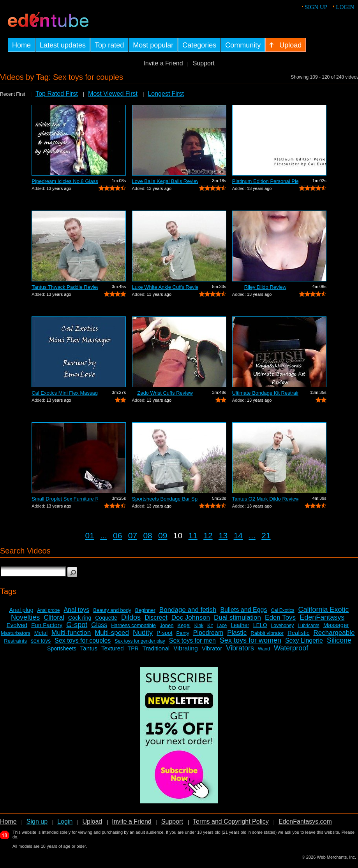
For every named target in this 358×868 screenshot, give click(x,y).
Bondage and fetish (188, 610)
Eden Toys (280, 618)
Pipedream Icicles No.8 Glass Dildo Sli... (65, 181)
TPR (133, 648)
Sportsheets (62, 648)
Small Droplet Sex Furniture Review (65, 499)
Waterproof (291, 648)
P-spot (164, 633)
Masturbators (16, 633)
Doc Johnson (191, 618)
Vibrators (240, 648)
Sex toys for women (250, 640)
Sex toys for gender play (140, 641)
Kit (210, 626)
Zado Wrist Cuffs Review (165, 393)
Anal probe (48, 610)
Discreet (156, 618)
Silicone (339, 640)
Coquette (106, 618)
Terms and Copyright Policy (231, 821)
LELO (260, 625)
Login (345, 7)
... (104, 535)
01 (89, 535)
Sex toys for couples (83, 640)
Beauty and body (112, 610)
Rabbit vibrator (267, 633)
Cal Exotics (282, 610)
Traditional (156, 648)
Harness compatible (133, 625)
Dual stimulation (237, 618)
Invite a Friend (163, 63)
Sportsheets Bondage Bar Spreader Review (165, 499)
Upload (92, 821)
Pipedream (208, 633)
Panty (183, 633)
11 (193, 535)
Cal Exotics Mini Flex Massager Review (65, 393)
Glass (99, 625)
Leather (240, 625)
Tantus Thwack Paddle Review (65, 287)
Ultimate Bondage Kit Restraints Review (265, 393)
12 (208, 535)
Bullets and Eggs (243, 610)
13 (223, 535)
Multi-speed (112, 633)
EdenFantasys (322, 617)
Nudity (143, 633)
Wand (264, 649)
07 (133, 535)
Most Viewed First (113, 94)
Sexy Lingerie (304, 640)
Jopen (167, 625)
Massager (336, 625)
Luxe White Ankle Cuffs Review (165, 287)
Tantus (89, 648)
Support (204, 63)
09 (163, 535)
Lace (222, 626)
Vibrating (186, 648)
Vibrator (212, 648)
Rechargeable (334, 633)
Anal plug (21, 610)
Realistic (299, 633)
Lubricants (308, 626)
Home (8, 821)
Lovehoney (283, 626)
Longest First (166, 94)
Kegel (184, 625)
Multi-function (71, 633)
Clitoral (54, 618)
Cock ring (80, 618)
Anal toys (76, 610)
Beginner (145, 610)
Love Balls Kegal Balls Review (165, 181)
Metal (41, 633)
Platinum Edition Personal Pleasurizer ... (265, 181)
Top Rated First (56, 94)
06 (117, 535)
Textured (113, 648)
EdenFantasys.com (305, 821)
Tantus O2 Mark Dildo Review (265, 499)
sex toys (41, 641)
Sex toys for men (192, 640)
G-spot (77, 625)
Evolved (17, 625)
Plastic (237, 633)
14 (238, 535)
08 (147, 535)
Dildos (131, 617)
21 (266, 535)
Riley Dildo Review (265, 287)
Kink (199, 626)
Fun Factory (47, 625)
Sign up (316, 7)
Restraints (15, 641)
